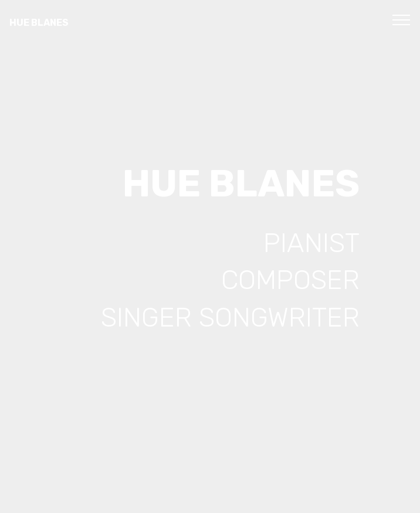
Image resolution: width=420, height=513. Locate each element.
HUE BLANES (39, 23)
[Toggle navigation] (402, 19)
